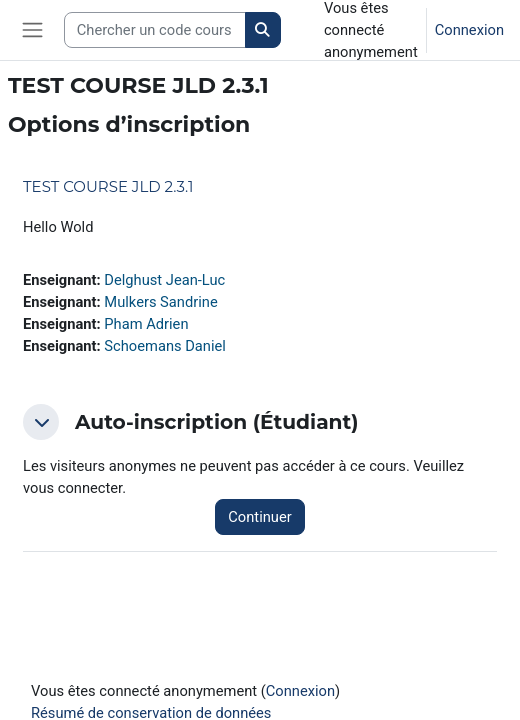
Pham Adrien (146, 324)
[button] (41, 422)
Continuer (259, 517)
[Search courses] (155, 30)
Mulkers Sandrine (160, 302)
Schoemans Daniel (165, 346)
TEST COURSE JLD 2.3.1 (108, 186)
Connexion (469, 30)
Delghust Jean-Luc (164, 280)
